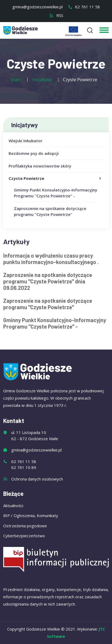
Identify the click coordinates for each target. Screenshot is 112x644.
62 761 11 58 (84, 7)
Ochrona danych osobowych (37, 479)
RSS (56, 15)
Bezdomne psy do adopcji (34, 153)
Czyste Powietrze (55, 179)
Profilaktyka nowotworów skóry (40, 166)
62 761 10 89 (24, 467)
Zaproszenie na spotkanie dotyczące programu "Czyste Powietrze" (48, 304)
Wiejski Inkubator (25, 141)
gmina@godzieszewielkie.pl (38, 7)
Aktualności (13, 506)
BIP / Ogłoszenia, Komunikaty (31, 515)
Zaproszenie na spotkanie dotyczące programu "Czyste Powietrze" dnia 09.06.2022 (48, 281)
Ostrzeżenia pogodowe (25, 526)
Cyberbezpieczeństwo (24, 536)
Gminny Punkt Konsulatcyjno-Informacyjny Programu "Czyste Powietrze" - (55, 323)
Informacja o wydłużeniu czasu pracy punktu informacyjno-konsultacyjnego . (51, 259)
